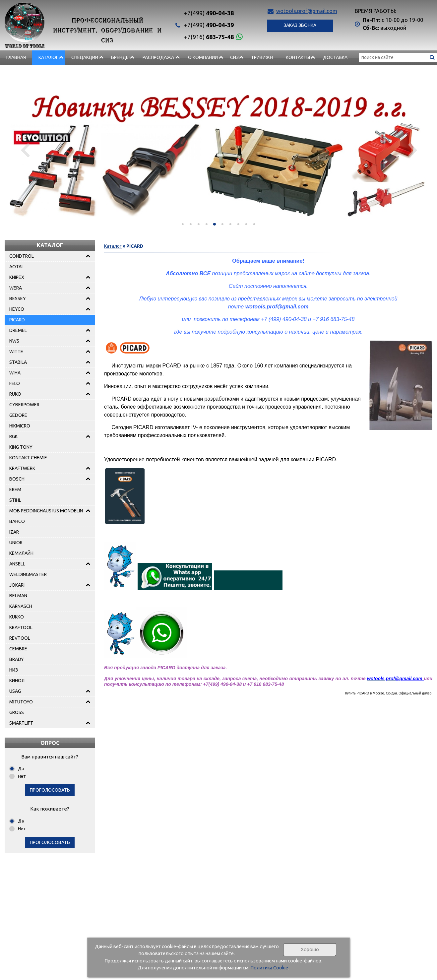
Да (21, 768)
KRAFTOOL (21, 627)
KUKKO (17, 617)
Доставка (335, 57)
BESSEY (18, 298)
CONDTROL (22, 256)
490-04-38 (209, 13)
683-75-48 (209, 37)
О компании (203, 57)
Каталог (48, 57)
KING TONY (21, 447)
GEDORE (18, 415)
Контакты (298, 57)
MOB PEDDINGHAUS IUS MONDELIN (46, 511)
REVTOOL (20, 638)
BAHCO (17, 521)
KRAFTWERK (22, 468)
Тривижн (262, 57)
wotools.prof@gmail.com (307, 11)
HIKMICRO (20, 426)
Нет (22, 776)
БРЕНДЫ (120, 57)
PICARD (17, 320)
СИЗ (234, 57)
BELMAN (18, 596)
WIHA (15, 373)
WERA (16, 288)
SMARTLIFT (21, 723)
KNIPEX (17, 277)
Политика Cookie (269, 968)
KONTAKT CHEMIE (28, 458)
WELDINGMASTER (28, 574)
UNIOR (16, 543)
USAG (15, 691)
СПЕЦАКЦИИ (85, 57)
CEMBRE (18, 649)
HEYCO (17, 309)
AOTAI (16, 267)
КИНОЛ (17, 681)
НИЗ (14, 670)
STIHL (15, 500)
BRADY (17, 659)
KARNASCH (21, 606)
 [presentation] (25, 150)
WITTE (16, 352)
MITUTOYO (21, 702)
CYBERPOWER (24, 405)
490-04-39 (209, 25)
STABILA (18, 362)
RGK (13, 436)
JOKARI (17, 585)
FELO (15, 383)
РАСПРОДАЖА (158, 57)
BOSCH (17, 479)
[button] (183, 224)
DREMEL (18, 330)
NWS (14, 341)
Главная (16, 57)
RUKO (15, 394)
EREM (15, 490)
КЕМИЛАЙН (21, 553)
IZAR (14, 532)
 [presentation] (412, 150)
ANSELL (17, 564)
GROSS (17, 712)
